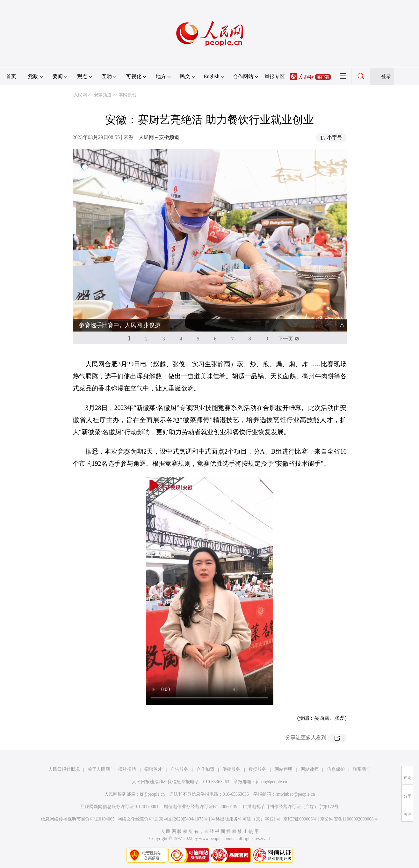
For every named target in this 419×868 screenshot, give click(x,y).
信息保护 (336, 769)
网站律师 (310, 769)
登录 (386, 76)
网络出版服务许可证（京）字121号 (246, 819)
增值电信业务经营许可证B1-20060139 (201, 807)
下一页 (285, 339)
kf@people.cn (152, 794)
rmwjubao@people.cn (295, 794)
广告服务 (179, 769)
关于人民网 (99, 769)
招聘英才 (153, 769)
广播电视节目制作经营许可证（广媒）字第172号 (291, 807)
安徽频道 (103, 95)
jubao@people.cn (271, 782)
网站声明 (284, 769)
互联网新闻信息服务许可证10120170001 (119, 807)
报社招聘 (127, 769)
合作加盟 (206, 769)
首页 (11, 76)
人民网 (80, 95)
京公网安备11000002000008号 (349, 819)
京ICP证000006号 (300, 819)
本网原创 (127, 95)
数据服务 (257, 769)
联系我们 (362, 769)
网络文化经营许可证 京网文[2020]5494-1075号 (163, 819)
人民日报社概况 (64, 769)
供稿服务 (231, 769)
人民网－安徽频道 (159, 137)
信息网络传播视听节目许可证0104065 (78, 819)
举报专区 (275, 76)
